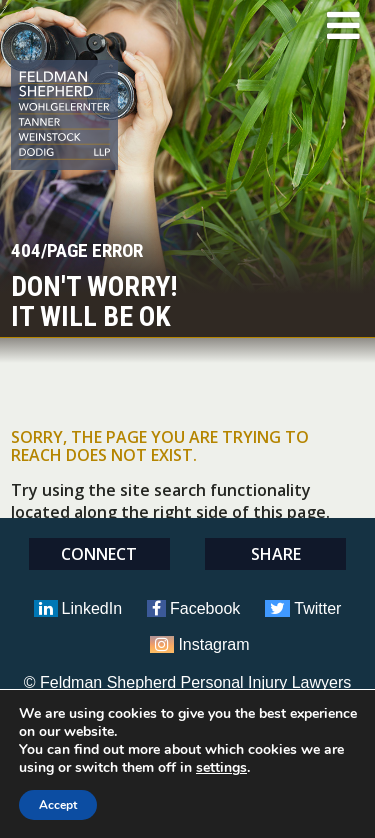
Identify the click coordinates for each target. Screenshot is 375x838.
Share (276, 554)
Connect (99, 554)
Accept (58, 805)
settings (221, 768)
